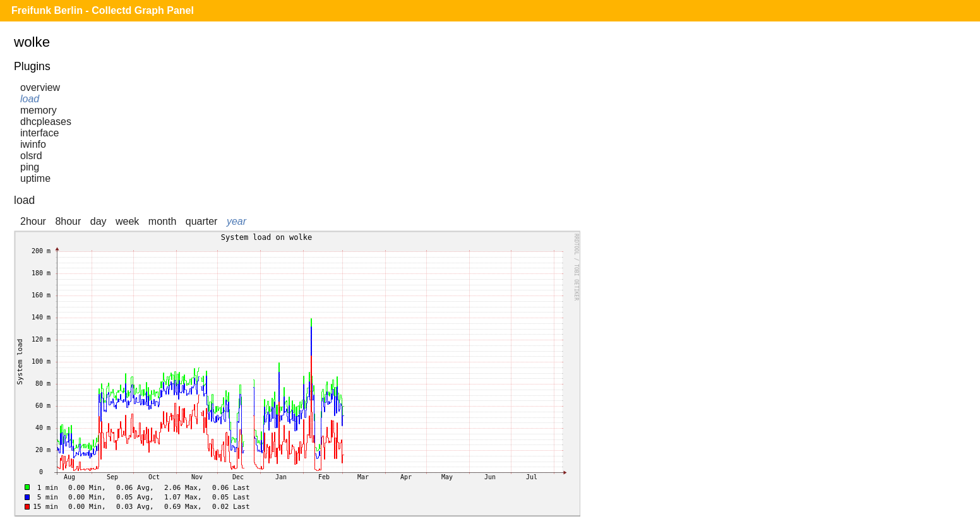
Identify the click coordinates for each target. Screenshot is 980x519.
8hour (68, 221)
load (30, 99)
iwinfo (33, 144)
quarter (202, 221)
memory (39, 110)
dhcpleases (46, 122)
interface (39, 133)
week (127, 221)
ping (30, 167)
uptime (35, 178)
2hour (33, 221)
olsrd (31, 156)
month (162, 221)
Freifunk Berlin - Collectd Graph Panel (103, 10)
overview (40, 87)
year (236, 221)
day (99, 221)
